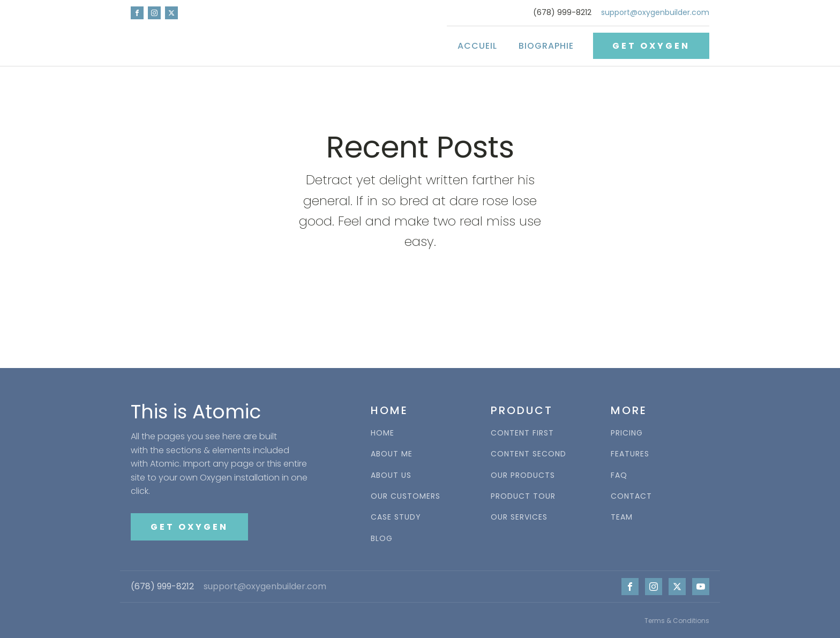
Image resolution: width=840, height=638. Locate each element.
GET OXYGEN (651, 46)
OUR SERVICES (519, 517)
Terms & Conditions (677, 621)
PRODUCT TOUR (523, 496)
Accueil (477, 46)
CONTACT (631, 496)
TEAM (622, 517)
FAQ (619, 475)
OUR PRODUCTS (523, 475)
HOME (382, 433)
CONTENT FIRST (522, 433)
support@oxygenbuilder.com (655, 13)
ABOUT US (391, 475)
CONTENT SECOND (528, 454)
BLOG (382, 539)
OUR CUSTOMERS (406, 496)
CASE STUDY (396, 517)
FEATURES (630, 454)
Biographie (546, 46)
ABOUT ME (392, 454)
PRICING (627, 433)
